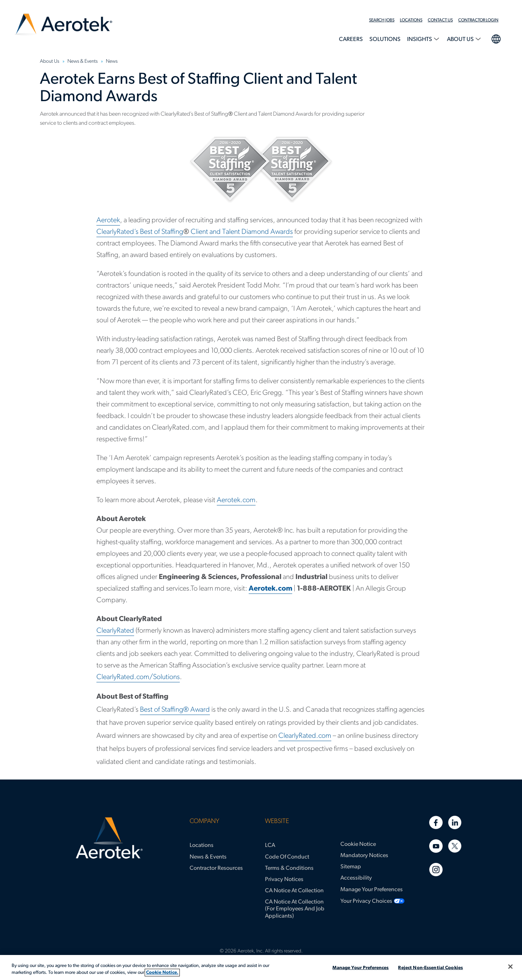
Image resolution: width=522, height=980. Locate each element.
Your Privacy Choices (366, 901)
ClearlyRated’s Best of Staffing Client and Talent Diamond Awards (195, 232)
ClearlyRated (115, 631)
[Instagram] (436, 870)
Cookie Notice (358, 844)
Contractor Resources (216, 868)
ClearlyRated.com (305, 736)
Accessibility (356, 878)
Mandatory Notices (364, 856)
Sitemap (351, 867)
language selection (496, 38)
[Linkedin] (455, 822)
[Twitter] (455, 846)
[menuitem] (384, 20)
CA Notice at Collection (294, 891)
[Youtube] (436, 846)
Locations (411, 20)
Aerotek (108, 220)
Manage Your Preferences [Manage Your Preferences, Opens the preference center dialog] (361, 968)
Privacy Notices (284, 880)
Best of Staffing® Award (175, 710)
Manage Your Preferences (372, 890)
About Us (461, 40)
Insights (420, 40)
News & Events (208, 857)
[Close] (510, 967)
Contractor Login (478, 20)
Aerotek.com (236, 500)
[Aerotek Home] (109, 838)
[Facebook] (436, 822)
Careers (351, 40)
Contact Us (440, 20)
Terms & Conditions (289, 868)
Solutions (385, 40)
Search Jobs (382, 20)
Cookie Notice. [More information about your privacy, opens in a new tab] (162, 973)
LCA (270, 845)
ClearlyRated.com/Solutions (138, 677)
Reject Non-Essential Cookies (430, 968)
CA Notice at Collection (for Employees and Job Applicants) (295, 909)
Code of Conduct (287, 857)
